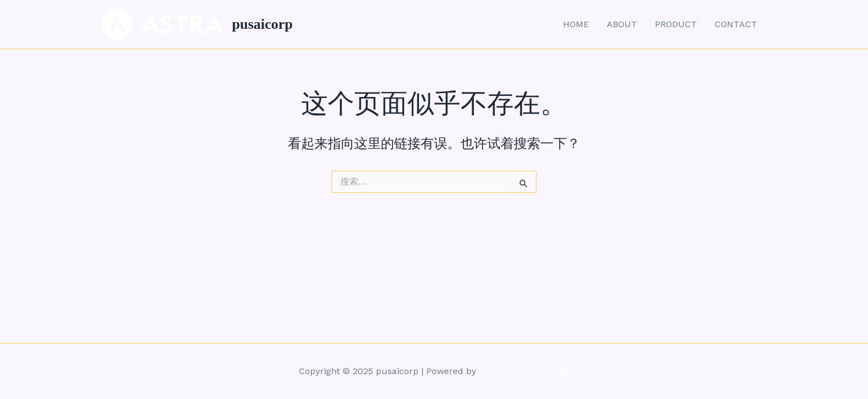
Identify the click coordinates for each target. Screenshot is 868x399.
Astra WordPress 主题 (524, 371)
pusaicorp (262, 24)
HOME (576, 24)
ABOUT (622, 24)
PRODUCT (676, 24)
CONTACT (736, 24)
